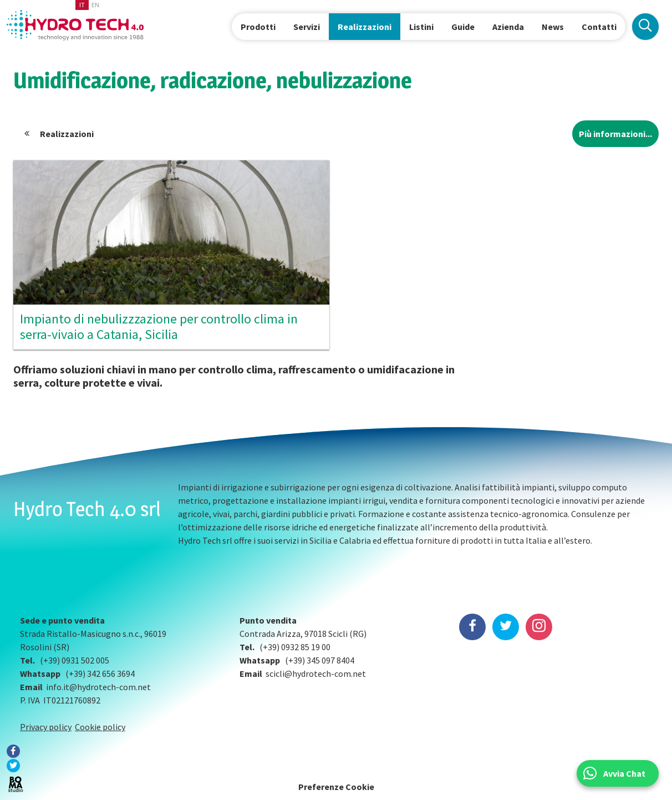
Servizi (307, 27)
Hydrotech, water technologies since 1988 (75, 25)
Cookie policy (100, 727)
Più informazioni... (615, 134)
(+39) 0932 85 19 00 (295, 647)
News (553, 27)
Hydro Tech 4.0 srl (87, 509)
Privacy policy (46, 727)
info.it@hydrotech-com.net (98, 687)
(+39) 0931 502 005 (75, 660)
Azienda (508, 27)
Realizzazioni (365, 27)
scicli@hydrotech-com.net (316, 674)
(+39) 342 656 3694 (100, 674)
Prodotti (258, 27)
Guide (463, 27)
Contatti (599, 27)
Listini (421, 27)
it (82, 5)
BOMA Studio (16, 784)
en (95, 5)
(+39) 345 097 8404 (320, 660)
